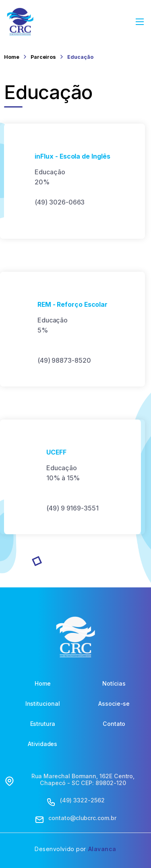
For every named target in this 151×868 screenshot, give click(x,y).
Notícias (114, 684)
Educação (80, 57)
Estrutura (43, 724)
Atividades (42, 744)
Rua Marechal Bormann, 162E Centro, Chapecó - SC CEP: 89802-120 (83, 780)
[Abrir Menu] (140, 22)
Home (12, 57)
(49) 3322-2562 (82, 800)
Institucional (43, 704)
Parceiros (43, 57)
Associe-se (114, 704)
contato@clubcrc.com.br (82, 818)
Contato (114, 724)
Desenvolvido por (75, 849)
